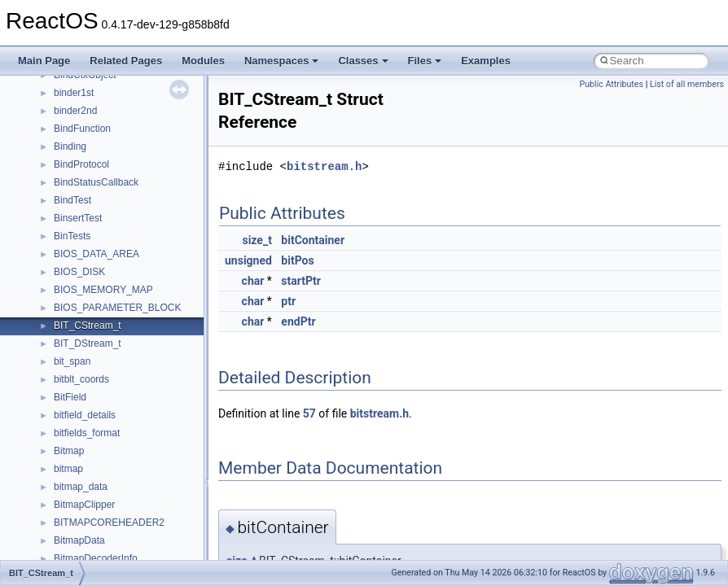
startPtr (301, 281)
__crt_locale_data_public (108, 91)
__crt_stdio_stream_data (107, 306)
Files (425, 61)
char (253, 281)
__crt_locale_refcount (101, 127)
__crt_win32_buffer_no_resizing (123, 467)
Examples (486, 61)
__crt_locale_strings (97, 163)
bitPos (297, 260)
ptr (288, 301)
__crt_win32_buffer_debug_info (122, 413)
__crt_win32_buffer (95, 396)
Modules (203, 61)
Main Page (44, 61)
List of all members (687, 84)
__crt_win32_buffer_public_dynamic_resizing (151, 485)
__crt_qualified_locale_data (113, 216)
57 (309, 413)
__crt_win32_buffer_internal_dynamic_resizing (154, 449)
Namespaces (282, 61)
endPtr (298, 321)
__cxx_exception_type (102, 539)
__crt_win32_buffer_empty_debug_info (138, 431)
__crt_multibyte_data (99, 199)
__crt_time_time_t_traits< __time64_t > (138, 360)
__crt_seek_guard (93, 252)
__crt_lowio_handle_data (108, 181)
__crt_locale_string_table (108, 145)
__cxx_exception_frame (105, 521)
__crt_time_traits (90, 378)
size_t (257, 240)
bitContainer (313, 240)
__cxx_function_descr (101, 557)
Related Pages (126, 61)
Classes (363, 61)
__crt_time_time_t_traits (106, 324)
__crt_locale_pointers (100, 109)
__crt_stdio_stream (95, 288)
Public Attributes (611, 84)
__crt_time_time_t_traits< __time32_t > (138, 342)
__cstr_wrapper (88, 503)
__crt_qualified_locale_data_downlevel (138, 234)
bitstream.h (324, 166)
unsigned (248, 260)
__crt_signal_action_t (100, 270)
